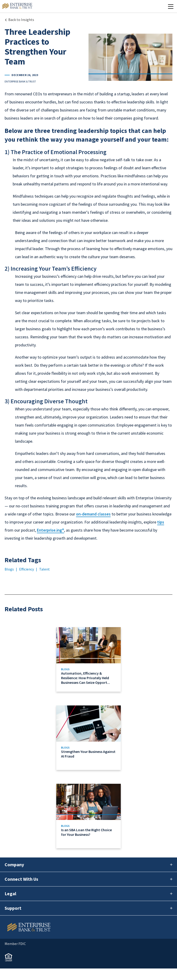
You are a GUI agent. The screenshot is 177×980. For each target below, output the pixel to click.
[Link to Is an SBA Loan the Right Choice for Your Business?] (88, 816)
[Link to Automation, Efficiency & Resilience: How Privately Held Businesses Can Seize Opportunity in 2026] (88, 659)
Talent (44, 569)
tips (161, 522)
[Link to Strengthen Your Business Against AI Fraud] (88, 738)
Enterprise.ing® (50, 530)
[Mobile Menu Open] (171, 6)
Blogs (9, 569)
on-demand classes (93, 514)
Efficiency (27, 569)
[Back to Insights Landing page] (19, 20)
